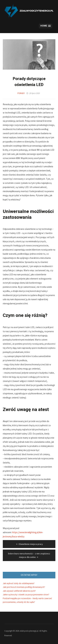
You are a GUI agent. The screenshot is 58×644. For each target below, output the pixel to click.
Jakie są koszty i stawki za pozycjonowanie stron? (26, 594)
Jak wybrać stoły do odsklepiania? (19, 583)
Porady (21, 93)
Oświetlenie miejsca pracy (29, 544)
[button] (45, 26)
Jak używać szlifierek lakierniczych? (19, 591)
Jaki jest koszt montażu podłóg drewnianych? (24, 587)
